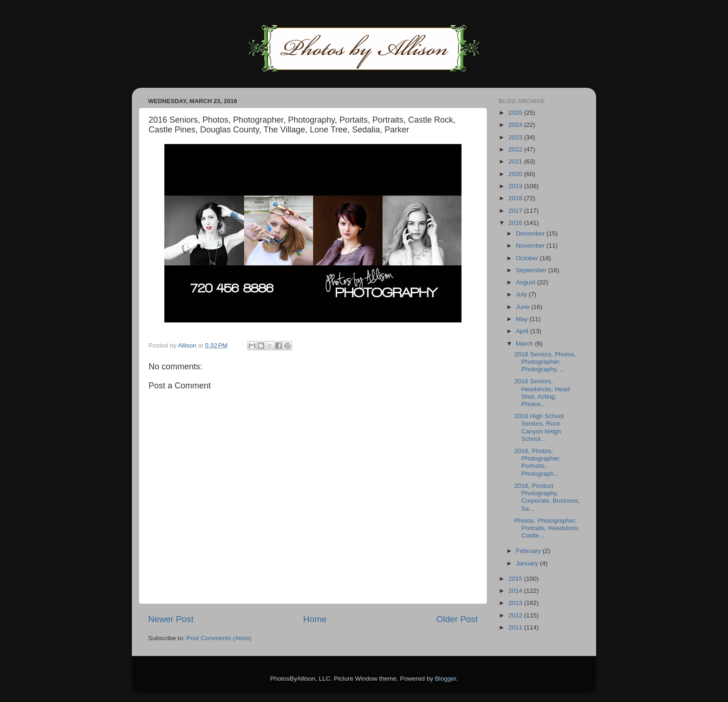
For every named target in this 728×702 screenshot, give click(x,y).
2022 (516, 149)
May (523, 319)
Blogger (446, 679)
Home (315, 619)
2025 (516, 113)
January (528, 563)
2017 (516, 211)
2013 (516, 603)
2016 (516, 223)
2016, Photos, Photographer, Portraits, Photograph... (538, 462)
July (522, 294)
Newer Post (171, 619)
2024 (516, 125)
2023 (516, 137)
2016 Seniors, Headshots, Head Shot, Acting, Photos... (542, 393)
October (528, 258)
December (531, 233)
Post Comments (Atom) (219, 638)
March (525, 344)
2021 (516, 161)
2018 (516, 198)
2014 (516, 591)
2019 (516, 186)
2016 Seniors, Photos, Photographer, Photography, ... (545, 362)
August (526, 282)
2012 (516, 615)
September (532, 270)
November (531, 246)
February (529, 551)
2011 (516, 627)
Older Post (457, 619)
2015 (516, 579)
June (523, 307)
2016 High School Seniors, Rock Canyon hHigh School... (539, 427)
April (523, 331)
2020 (516, 174)
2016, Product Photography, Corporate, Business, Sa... (547, 497)
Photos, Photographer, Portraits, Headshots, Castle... (547, 528)
